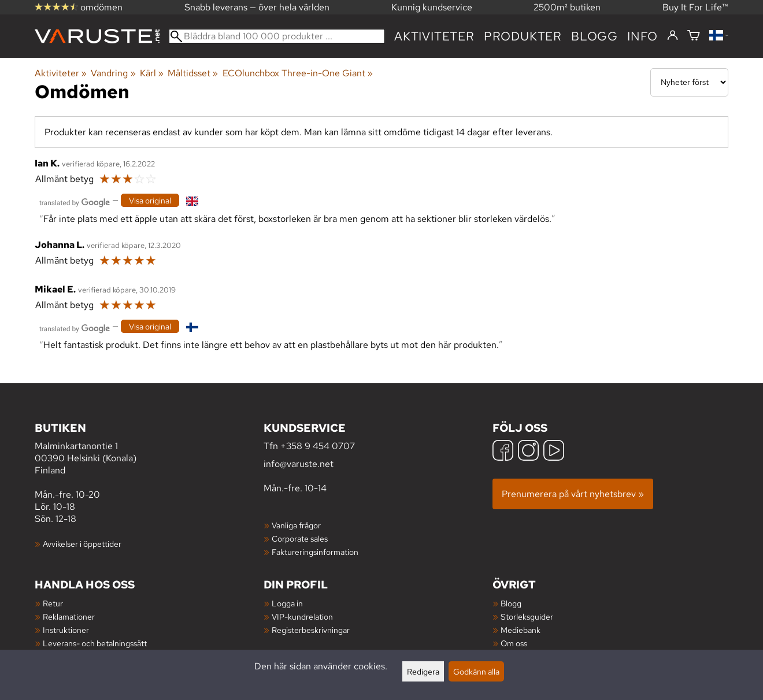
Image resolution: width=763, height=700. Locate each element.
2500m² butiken (567, 7)
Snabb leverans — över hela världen (257, 7)
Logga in (287, 603)
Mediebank (521, 630)
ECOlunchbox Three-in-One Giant (298, 73)
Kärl (152, 73)
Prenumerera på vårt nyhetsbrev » (573, 494)
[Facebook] (503, 452)
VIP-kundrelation (302, 616)
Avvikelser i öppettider (82, 544)
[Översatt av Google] (75, 201)
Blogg (511, 603)
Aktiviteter (434, 36)
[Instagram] (528, 452)
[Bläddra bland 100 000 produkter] (277, 36)
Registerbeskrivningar (311, 630)
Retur (53, 603)
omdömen (79, 7)
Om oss (514, 643)
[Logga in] (673, 36)
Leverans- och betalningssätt (95, 643)
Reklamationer (69, 616)
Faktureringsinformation (315, 552)
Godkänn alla (476, 671)
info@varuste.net (299, 464)
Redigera (423, 671)
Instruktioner (66, 630)
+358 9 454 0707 (318, 446)
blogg (595, 36)
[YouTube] (554, 452)
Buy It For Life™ (695, 7)
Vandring (113, 73)
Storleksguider (527, 616)
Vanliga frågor (296, 525)
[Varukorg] (694, 36)
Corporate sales (300, 538)
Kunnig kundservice (432, 7)
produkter (523, 36)
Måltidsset (193, 73)
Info (642, 36)
